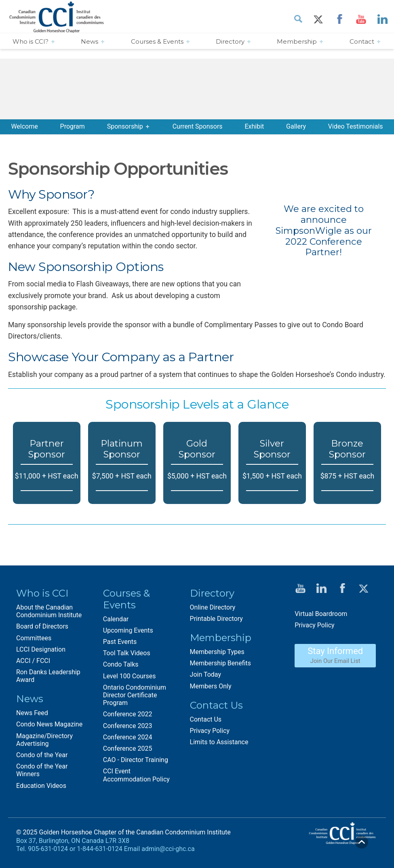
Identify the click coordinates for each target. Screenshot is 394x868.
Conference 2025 (128, 748)
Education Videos (41, 786)
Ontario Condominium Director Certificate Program (135, 695)
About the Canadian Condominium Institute (49, 611)
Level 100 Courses (130, 676)
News (90, 41)
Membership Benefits (220, 663)
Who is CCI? (31, 41)
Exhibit (254, 126)
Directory (230, 41)
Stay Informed (335, 655)
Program (73, 126)
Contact (362, 41)
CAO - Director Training (136, 760)
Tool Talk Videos (127, 653)
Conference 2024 (128, 737)
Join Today (205, 674)
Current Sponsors (198, 126)
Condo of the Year (42, 755)
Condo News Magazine (49, 724)
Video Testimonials (356, 126)
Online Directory (213, 607)
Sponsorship (125, 126)
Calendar (116, 619)
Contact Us (206, 719)
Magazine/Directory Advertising (44, 740)
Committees (34, 638)
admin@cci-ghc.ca (168, 849)
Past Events (120, 642)
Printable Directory (216, 619)
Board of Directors (42, 626)
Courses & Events (157, 41)
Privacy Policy (210, 731)
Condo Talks (121, 664)
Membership (297, 41)
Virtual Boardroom (321, 614)
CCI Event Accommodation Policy (136, 775)
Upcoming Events (128, 630)
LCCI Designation (41, 649)
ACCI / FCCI (33, 661)
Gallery (296, 126)
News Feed (32, 713)
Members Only (211, 686)
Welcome (24, 126)
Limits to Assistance (219, 742)
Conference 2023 (128, 726)
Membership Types (217, 652)
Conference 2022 (128, 714)
